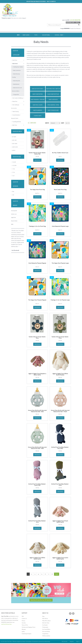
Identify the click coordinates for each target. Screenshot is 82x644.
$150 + (13, 150)
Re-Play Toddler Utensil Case (60, 153)
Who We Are (45, 619)
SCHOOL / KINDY (60, 35)
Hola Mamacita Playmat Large (60, 226)
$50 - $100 (14, 144)
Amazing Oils (14, 211)
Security (24, 623)
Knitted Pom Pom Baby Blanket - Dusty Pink (37, 485)
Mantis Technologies (27, 641)
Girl (13, 195)
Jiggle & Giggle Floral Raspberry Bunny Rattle (37, 374)
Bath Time (14, 125)
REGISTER (78, 20)
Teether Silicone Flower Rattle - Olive (60, 337)
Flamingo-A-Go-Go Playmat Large (60, 300)
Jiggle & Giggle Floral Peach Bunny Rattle (60, 521)
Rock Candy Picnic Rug (60, 190)
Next (57, 574)
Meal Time (14, 60)
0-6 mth (14, 162)
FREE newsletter (46, 636)
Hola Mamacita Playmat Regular (37, 263)
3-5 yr (13, 172)
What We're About (46, 621)
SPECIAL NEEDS (30, 40)
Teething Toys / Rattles (53, 89)
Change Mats (38, 116)
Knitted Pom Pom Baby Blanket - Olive (60, 485)
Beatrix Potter (14, 221)
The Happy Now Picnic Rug (37, 190)
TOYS (37, 35)
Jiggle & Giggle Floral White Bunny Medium (60, 374)
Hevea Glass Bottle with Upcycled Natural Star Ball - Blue (37, 411)
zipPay (23, 631)
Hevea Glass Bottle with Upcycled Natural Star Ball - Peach (60, 411)
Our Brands (45, 625)
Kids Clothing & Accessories (15, 106)
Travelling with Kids (16, 122)
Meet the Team (46, 623)
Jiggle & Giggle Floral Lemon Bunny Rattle (60, 558)
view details (37, 160)
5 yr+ (13, 176)
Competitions (45, 634)
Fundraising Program (27, 634)
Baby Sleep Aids (53, 99)
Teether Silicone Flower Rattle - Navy (37, 337)
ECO (49, 40)
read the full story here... (7, 624)
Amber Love (14, 214)
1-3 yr (13, 169)
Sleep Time (14, 101)
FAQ (23, 616)
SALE (55, 40)
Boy (13, 191)
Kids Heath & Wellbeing (17, 98)
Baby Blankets (38, 110)
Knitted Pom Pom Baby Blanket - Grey (37, 521)
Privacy (23, 621)
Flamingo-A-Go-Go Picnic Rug (37, 226)
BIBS (12, 224)
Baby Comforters (38, 94)
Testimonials (45, 627)
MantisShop (47, 641)
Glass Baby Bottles (53, 94)
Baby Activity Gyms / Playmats (38, 89)
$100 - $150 (14, 147)
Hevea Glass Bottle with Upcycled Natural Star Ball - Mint (37, 448)
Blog (43, 616)
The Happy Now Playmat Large (60, 263)
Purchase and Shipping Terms (29, 627)
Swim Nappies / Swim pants (53, 106)
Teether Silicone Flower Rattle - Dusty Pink (37, 153)
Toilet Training (15, 112)
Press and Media (46, 631)
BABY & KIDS (27, 35)
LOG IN (72, 20)
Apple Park (14, 217)
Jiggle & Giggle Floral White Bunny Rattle (37, 558)
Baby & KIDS (33, 123)
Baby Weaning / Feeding (38, 99)
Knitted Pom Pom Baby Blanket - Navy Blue (60, 448)
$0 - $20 (14, 137)
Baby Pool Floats (38, 105)
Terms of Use (25, 625)
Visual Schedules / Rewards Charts (16, 117)
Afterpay (24, 629)
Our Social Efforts (46, 629)
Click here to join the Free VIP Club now (41, 600)
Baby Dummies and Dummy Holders (53, 111)
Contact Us (24, 619)
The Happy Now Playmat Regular (37, 300)
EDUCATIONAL (47, 35)
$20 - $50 (14, 140)
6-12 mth (14, 165)
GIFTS (41, 40)
